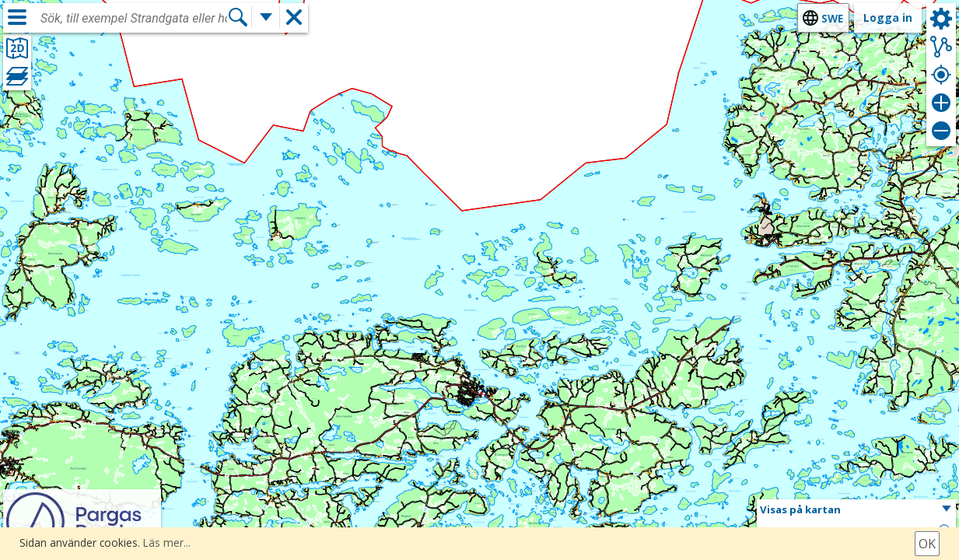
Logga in (888, 17)
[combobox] (134, 19)
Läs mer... (167, 542)
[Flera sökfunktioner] (266, 17)
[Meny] (17, 17)
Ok (927, 544)
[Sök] (238, 17)
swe (832, 18)
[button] (856, 510)
